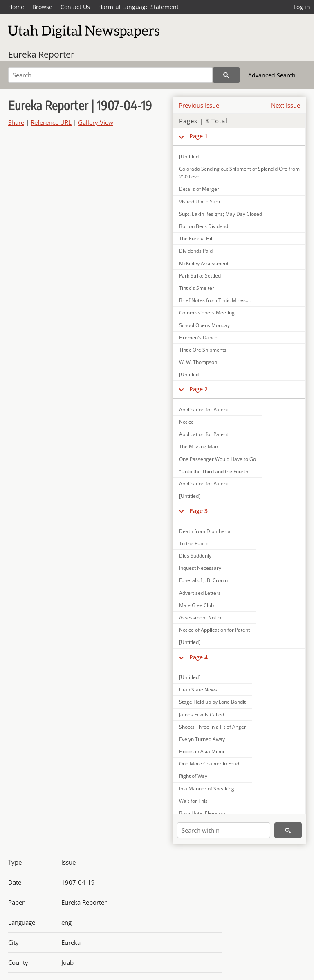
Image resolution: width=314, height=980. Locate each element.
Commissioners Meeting (207, 313)
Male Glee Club (196, 605)
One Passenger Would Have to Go (218, 459)
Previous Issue (199, 105)
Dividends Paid (196, 251)
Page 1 (198, 136)
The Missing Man (198, 446)
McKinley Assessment (204, 263)
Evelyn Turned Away (202, 739)
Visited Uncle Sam (200, 202)
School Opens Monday (204, 325)
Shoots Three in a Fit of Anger (213, 727)
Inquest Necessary (200, 568)
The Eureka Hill (196, 238)
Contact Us (75, 7)
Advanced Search (272, 75)
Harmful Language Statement (138, 7)
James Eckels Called (202, 715)
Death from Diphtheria (205, 531)
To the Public (194, 543)
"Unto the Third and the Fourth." (215, 471)
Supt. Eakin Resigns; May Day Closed (221, 214)
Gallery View (96, 122)
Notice (186, 422)
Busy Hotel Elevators (203, 813)
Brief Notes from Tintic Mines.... (215, 300)
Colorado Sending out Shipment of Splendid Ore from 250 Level (239, 173)
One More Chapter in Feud (209, 764)
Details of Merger (199, 189)
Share (16, 122)
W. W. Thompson (198, 362)
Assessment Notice (201, 618)
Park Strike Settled (200, 276)
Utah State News (198, 690)
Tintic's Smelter (197, 288)
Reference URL (51, 122)
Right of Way (193, 776)
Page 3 (198, 511)
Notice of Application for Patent (214, 630)
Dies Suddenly (195, 556)
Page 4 (198, 657)
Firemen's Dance (198, 338)
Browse (42, 7)
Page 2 (198, 389)
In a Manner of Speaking (207, 789)
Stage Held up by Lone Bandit (212, 702)
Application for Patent (204, 410)
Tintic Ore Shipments (203, 350)
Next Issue (286, 105)
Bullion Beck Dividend (204, 226)
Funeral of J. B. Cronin (203, 580)
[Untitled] (190, 157)
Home (16, 7)
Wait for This (193, 801)
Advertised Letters (200, 593)
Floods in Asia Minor (202, 751)
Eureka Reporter (41, 54)
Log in (302, 7)
